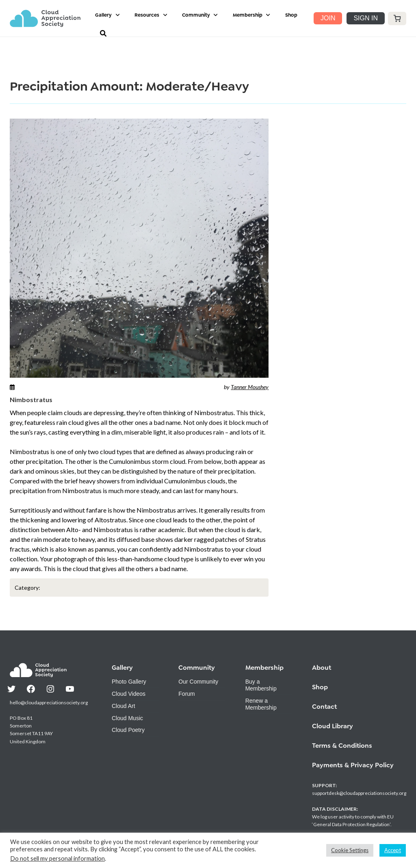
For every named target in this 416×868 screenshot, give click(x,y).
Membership (248, 15)
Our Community (198, 682)
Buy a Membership (261, 685)
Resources (147, 15)
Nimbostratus (31, 399)
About (322, 668)
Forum (186, 694)
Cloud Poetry (128, 730)
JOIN (328, 18)
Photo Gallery (129, 682)
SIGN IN (366, 18)
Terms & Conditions (342, 746)
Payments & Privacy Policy (353, 765)
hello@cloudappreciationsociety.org (49, 702)
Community (196, 15)
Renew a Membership (261, 704)
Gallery (103, 15)
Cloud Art (123, 706)
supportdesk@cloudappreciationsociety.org (359, 793)
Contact (324, 707)
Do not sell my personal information (57, 858)
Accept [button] (393, 850)
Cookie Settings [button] (350, 850)
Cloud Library (333, 726)
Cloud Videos (129, 694)
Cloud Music (127, 718)
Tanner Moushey (250, 387)
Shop (291, 15)
